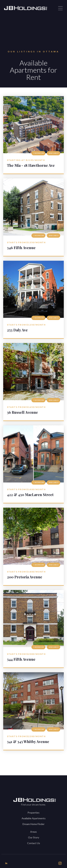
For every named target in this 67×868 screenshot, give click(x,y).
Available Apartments (34, 818)
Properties (33, 813)
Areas (33, 832)
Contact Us (34, 843)
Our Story (34, 837)
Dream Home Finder (33, 824)
